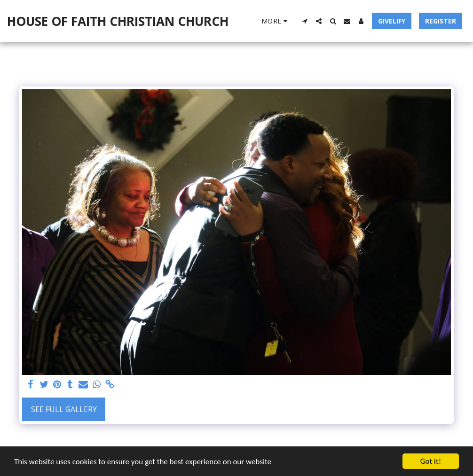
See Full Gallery (64, 409)
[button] (305, 21)
